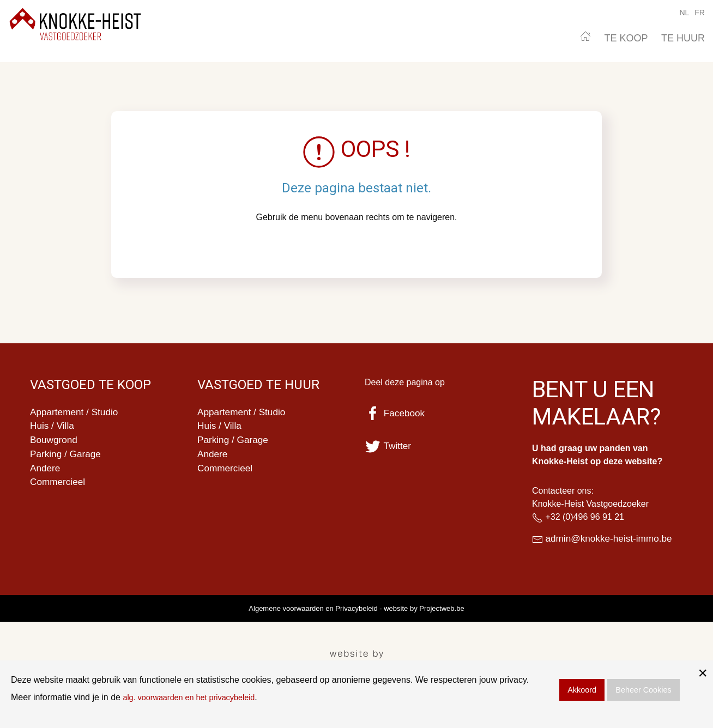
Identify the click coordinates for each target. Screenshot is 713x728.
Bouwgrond (55, 442)
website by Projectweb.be (424, 609)
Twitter (389, 446)
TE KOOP (626, 38)
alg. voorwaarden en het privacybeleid (196, 697)
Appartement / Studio (76, 412)
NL (684, 13)
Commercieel (59, 486)
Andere (46, 471)
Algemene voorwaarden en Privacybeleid (313, 609)
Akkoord (582, 690)
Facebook (396, 413)
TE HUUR (683, 38)
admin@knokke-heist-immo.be (611, 539)
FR (700, 13)
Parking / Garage (67, 457)
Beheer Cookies (643, 690)
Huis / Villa (53, 427)
